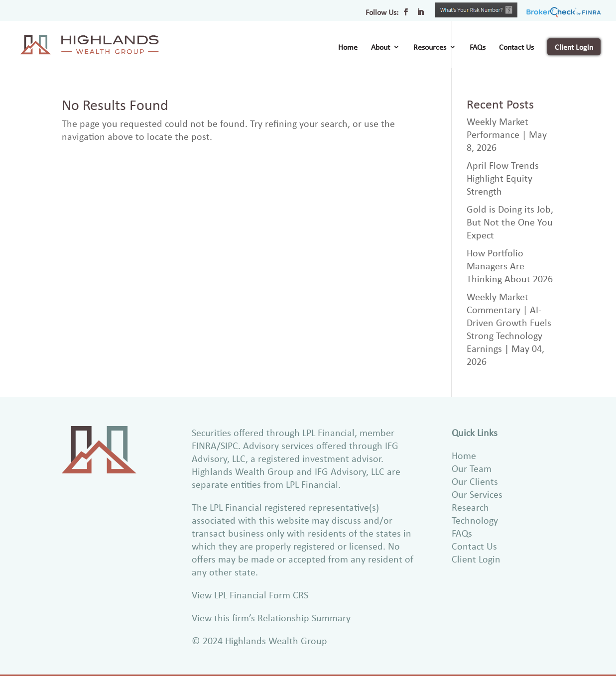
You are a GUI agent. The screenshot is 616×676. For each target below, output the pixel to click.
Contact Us (516, 48)
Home (348, 48)
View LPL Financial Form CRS (250, 595)
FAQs (478, 48)
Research (470, 507)
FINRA (204, 445)
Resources (430, 48)
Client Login (574, 47)
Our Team (472, 468)
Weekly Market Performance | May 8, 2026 (507, 134)
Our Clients (475, 481)
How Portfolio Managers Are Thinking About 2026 (510, 266)
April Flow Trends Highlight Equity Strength (503, 178)
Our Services (477, 494)
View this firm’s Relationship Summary (271, 618)
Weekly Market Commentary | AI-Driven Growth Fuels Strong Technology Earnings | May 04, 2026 (509, 329)
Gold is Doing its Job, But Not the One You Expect (510, 222)
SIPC (229, 445)
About (380, 48)
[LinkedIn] (420, 15)
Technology (475, 520)
